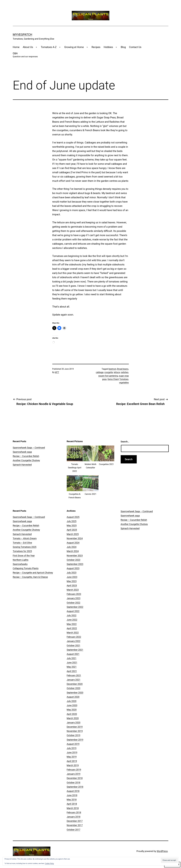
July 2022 (72, 615)
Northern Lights (21, 560)
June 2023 (72, 577)
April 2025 (72, 530)
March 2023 (73, 590)
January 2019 (74, 774)
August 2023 (73, 568)
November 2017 (75, 825)
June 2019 (72, 752)
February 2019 (74, 770)
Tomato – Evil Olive (22, 543)
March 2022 (73, 633)
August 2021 (73, 654)
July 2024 (72, 547)
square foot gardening (108, 376)
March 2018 (73, 808)
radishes (125, 372)
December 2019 (75, 727)
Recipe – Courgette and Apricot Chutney (33, 573)
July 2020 (72, 701)
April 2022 (72, 628)
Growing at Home (74, 47)
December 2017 (75, 821)
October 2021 (74, 645)
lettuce (117, 372)
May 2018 (72, 800)
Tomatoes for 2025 (22, 551)
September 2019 (75, 740)
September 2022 (75, 607)
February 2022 (74, 637)
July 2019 (72, 748)
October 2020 (74, 688)
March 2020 (73, 718)
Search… (125, 442)
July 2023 (72, 573)
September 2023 (75, 564)
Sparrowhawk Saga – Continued (29, 448)
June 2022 (72, 620)
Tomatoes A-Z (49, 47)
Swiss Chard (113, 379)
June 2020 (72, 705)
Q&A (25, 55)
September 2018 (75, 787)
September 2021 (75, 650)
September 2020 (75, 693)
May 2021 (72, 667)
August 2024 (73, 543)
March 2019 (73, 765)
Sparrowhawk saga (22, 452)
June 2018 (72, 795)
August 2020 (73, 697)
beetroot (113, 369)
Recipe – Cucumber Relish (26, 456)
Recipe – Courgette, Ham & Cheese (30, 577)
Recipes (96, 47)
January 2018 (74, 817)
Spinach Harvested (22, 465)
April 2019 (72, 761)
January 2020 (74, 723)
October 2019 (74, 735)
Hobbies (108, 47)
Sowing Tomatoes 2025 (25, 547)
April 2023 (72, 585)
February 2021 (74, 675)
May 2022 (72, 624)
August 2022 (73, 611)
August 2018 (73, 791)
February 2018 (74, 812)
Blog (123, 47)
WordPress (162, 851)
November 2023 (75, 556)
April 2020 (72, 714)
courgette (109, 372)
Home (16, 47)
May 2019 (72, 757)
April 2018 (72, 804)
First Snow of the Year (24, 556)
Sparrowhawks (20, 564)
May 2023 (72, 581)
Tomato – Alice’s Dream (25, 538)
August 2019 (73, 744)
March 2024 (73, 551)
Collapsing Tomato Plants (26, 568)
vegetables (124, 383)
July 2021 (72, 658)
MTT (57, 372)
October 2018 (74, 783)
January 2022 (74, 641)
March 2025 (73, 534)
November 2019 (75, 731)
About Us (28, 47)
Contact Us (135, 47)
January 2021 (74, 680)
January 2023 (74, 598)
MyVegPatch (23, 35)
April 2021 (72, 671)
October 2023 (74, 560)
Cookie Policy (49, 863)
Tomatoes (124, 379)
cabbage (100, 372)
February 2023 (74, 594)
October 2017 (74, 830)
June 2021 (72, 663)
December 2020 (75, 684)
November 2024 (75, 538)
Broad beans (123, 369)
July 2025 (72, 521)
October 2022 (74, 603)
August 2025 (73, 517)
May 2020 (72, 710)
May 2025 (72, 525)
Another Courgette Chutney (26, 460)
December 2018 (75, 778)
